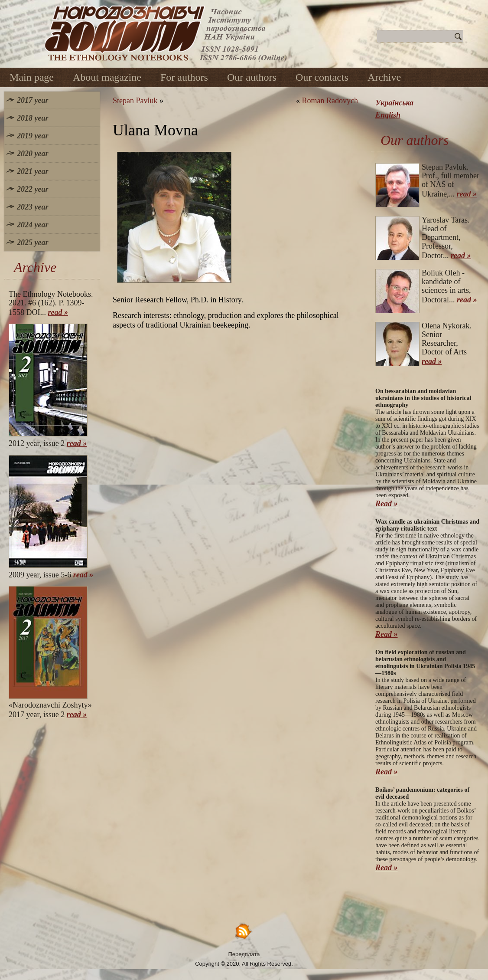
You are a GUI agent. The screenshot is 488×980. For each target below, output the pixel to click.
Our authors (252, 77)
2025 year (33, 243)
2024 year (33, 225)
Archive (384, 77)
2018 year (33, 118)
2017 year (33, 100)
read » (58, 312)
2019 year (33, 136)
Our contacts (322, 77)
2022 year (33, 189)
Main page (32, 77)
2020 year (33, 154)
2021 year (33, 171)
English (388, 115)
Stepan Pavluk (135, 101)
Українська (394, 103)
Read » (387, 504)
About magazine (107, 77)
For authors (184, 77)
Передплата (244, 954)
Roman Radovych (330, 101)
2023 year (33, 207)
